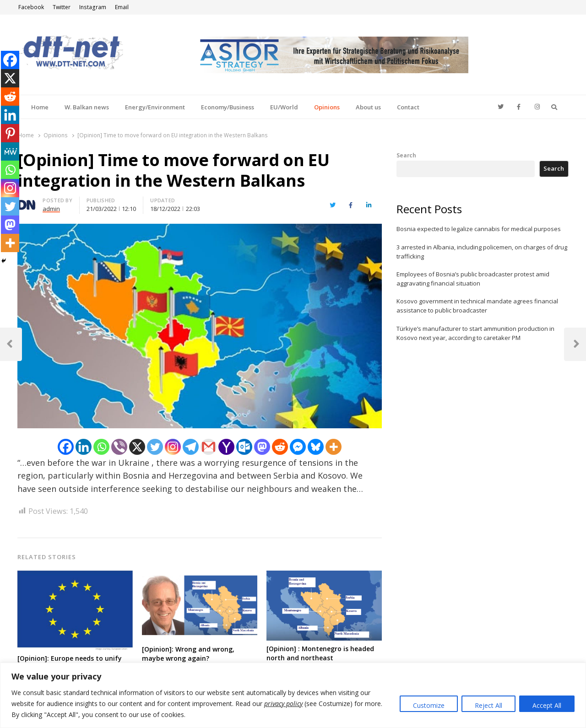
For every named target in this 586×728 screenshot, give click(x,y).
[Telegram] (191, 447)
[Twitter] (155, 447)
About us (368, 107)
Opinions (327, 107)
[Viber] (119, 447)
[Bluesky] (316, 447)
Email (122, 7)
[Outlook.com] (244, 447)
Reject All (488, 705)
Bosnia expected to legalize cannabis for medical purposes (479, 229)
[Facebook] (66, 447)
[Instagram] (173, 447)
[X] (137, 447)
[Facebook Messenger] (298, 447)
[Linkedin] (84, 447)
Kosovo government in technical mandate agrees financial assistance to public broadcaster (477, 306)
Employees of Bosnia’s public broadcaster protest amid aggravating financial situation (473, 279)
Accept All (547, 705)
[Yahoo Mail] (226, 447)
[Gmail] (209, 447)
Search (406, 155)
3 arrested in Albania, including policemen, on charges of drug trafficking (482, 252)
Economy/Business (228, 107)
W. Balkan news (87, 107)
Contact (408, 107)
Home (40, 107)
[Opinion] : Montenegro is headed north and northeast (320, 653)
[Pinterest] (10, 133)
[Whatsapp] (101, 447)
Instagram (93, 7)
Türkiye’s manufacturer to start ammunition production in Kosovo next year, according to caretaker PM (475, 333)
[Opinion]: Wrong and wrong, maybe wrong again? (188, 654)
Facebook (31, 7)
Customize (429, 705)
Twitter (62, 7)
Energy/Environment (155, 107)
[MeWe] (10, 151)
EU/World (284, 107)
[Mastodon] (262, 447)
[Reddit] (280, 447)
